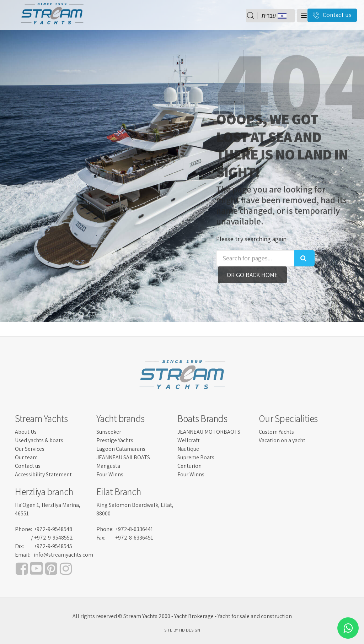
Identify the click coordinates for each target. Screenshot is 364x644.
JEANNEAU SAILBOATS (123, 457)
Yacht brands (121, 418)
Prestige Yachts (115, 440)
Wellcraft (189, 440)
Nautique (188, 449)
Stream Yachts (41, 418)
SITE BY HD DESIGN (182, 630)
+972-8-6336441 (134, 529)
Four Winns (110, 474)
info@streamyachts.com (63, 555)
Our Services (30, 449)
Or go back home (252, 275)
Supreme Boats (196, 457)
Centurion (189, 466)
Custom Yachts (276, 432)
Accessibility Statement (43, 474)
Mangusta (108, 466)
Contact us (28, 466)
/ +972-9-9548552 (52, 538)
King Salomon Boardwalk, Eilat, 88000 (135, 509)
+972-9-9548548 (53, 529)
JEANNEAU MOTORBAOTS (209, 432)
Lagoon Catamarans (121, 449)
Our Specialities (288, 418)
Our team (26, 457)
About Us (26, 432)
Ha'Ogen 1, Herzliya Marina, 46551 (48, 509)
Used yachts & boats (39, 440)
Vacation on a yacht (282, 440)
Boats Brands (202, 418)
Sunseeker (109, 432)
